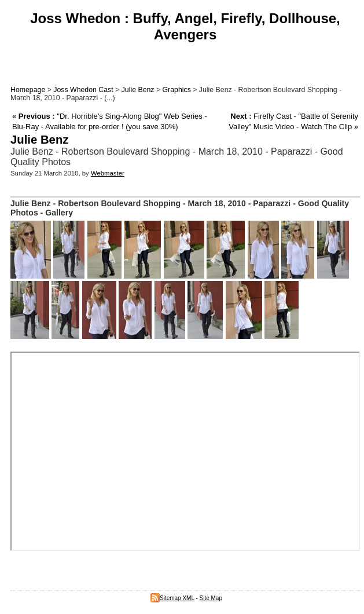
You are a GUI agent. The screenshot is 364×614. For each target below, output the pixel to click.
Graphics (177, 90)
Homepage (28, 90)
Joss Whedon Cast (83, 90)
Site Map (211, 598)
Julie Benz (138, 90)
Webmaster (108, 173)
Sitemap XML (172, 598)
